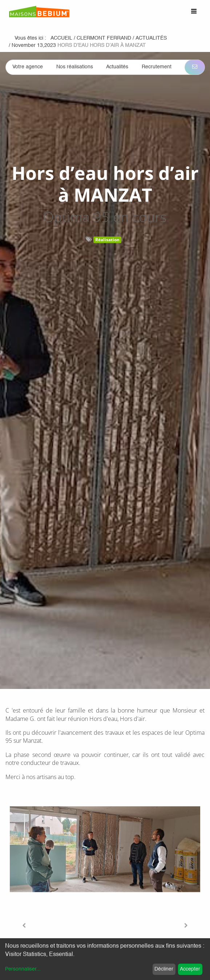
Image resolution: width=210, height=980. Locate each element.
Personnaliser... (23, 969)
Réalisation (107, 240)
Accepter (190, 969)
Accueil (61, 38)
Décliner (164, 969)
